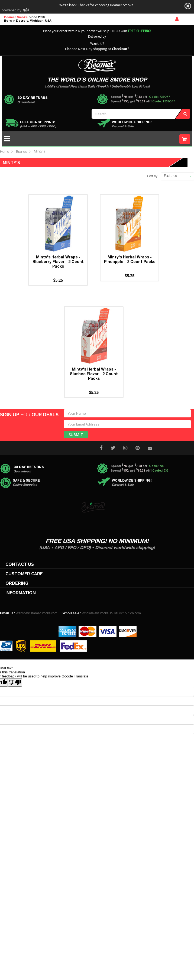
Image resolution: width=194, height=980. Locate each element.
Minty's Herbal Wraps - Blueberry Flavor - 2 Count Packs (58, 262)
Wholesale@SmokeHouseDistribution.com (111, 614)
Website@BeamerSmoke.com (37, 614)
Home (4, 152)
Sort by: (153, 176)
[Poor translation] (15, 682)
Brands (21, 152)
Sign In (177, 19)
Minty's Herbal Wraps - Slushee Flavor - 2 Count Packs (94, 374)
